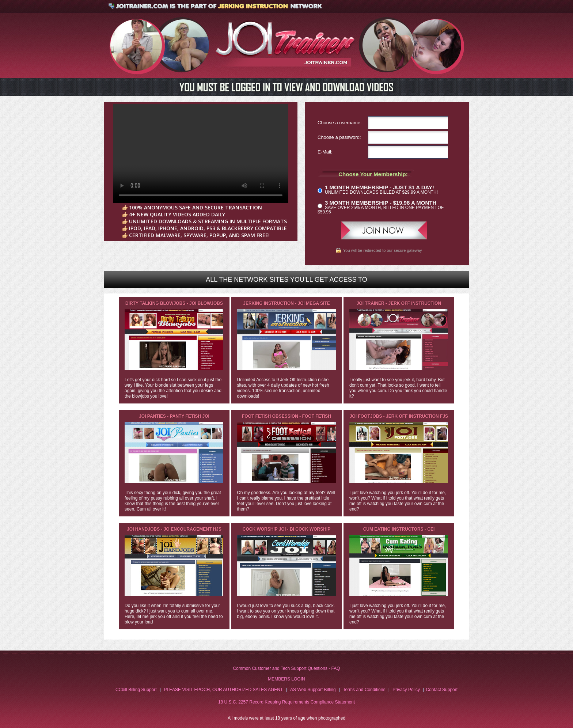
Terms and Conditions (364, 690)
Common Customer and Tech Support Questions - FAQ (286, 668)
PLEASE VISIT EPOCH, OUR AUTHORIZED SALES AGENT (223, 690)
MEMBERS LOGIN (286, 679)
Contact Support (442, 690)
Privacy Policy (406, 690)
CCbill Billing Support (136, 690)
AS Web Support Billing (313, 690)
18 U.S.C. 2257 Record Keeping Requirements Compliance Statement (286, 702)
